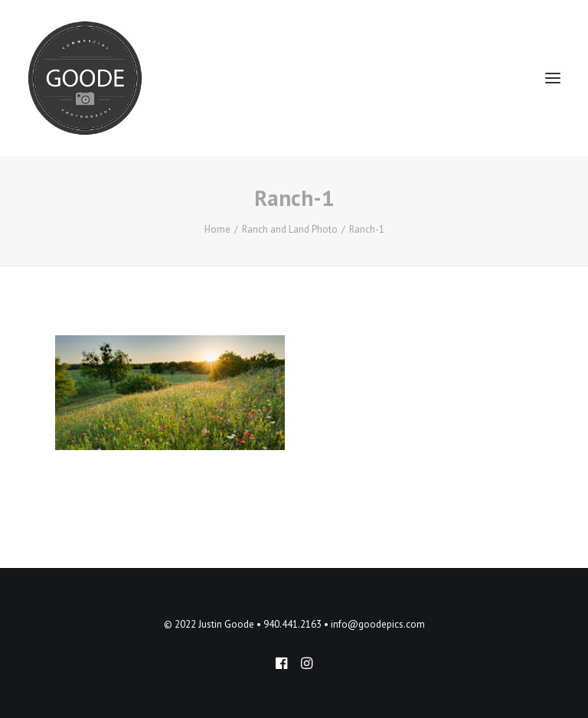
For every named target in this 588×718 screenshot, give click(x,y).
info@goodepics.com (378, 624)
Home (217, 229)
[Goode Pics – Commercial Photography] (85, 78)
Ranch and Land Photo (290, 229)
